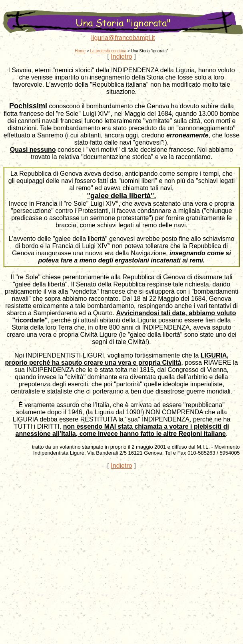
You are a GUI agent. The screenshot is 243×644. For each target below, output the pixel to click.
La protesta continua (108, 51)
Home (80, 51)
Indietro (121, 57)
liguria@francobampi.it (123, 38)
